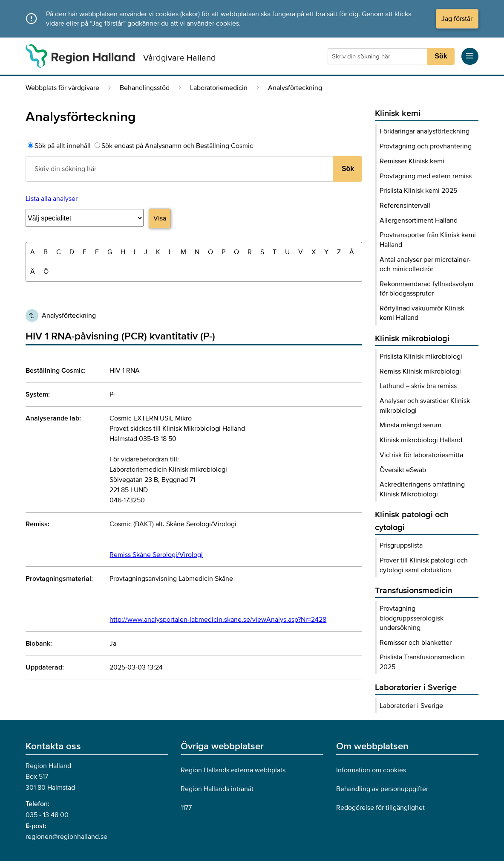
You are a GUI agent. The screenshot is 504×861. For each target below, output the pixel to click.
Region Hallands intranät (217, 789)
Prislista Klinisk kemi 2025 (418, 191)
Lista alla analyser (52, 199)
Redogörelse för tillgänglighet (380, 808)
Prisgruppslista (401, 545)
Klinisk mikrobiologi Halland (421, 440)
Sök (348, 169)
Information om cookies (371, 770)
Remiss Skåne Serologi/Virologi (156, 555)
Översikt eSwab (403, 470)
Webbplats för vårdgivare (62, 88)
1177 (186, 808)
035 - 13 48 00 (47, 815)
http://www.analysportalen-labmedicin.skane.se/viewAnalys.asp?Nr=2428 (218, 620)
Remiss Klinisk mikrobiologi (420, 371)
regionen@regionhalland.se (66, 837)
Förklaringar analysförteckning (425, 131)
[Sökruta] (379, 56)
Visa (160, 218)
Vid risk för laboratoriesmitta (421, 455)
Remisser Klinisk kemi (412, 161)
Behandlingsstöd (145, 88)
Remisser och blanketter (416, 643)
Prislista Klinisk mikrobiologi (421, 357)
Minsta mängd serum (410, 425)
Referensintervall (405, 206)
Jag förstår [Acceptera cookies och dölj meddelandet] (457, 19)
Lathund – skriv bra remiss (418, 386)
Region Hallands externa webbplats (233, 770)
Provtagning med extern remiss (426, 176)
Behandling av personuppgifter (382, 789)
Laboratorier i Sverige (411, 706)
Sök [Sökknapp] (441, 56)
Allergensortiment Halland (419, 220)
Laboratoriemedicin (219, 88)
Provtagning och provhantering (426, 146)
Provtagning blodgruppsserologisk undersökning (412, 618)
